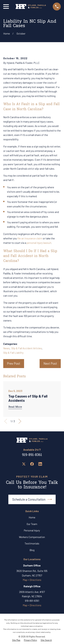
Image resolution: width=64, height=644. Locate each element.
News (6, 348)
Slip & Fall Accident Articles (27, 348)
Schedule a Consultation (32, 499)
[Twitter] (24, 464)
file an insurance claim (30, 238)
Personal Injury (32, 530)
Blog (32, 550)
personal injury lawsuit (39, 243)
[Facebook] (32, 464)
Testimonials (32, 543)
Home (32, 517)
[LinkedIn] (40, 464)
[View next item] (20, 421)
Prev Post (14, 363)
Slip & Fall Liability (13, 353)
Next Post (50, 363)
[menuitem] (16, 640)
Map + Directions (32, 580)
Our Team (32, 524)
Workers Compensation (32, 537)
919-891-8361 (32, 455)
